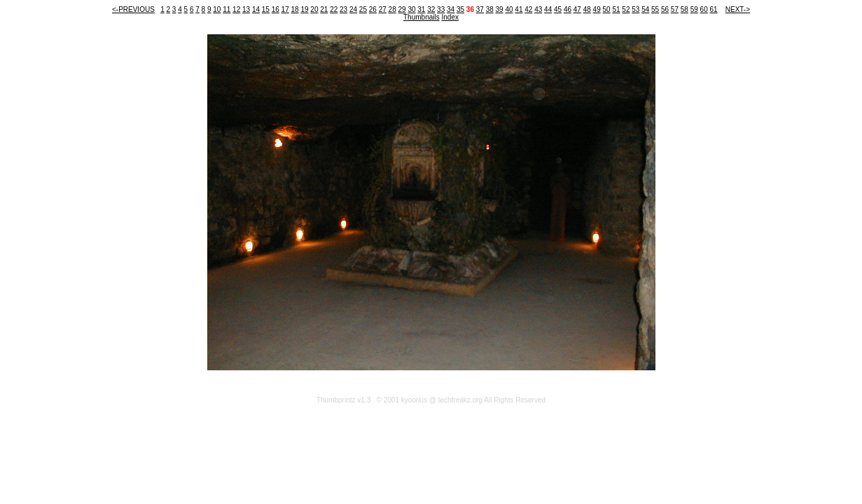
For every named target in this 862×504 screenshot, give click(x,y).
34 (451, 9)
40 (509, 9)
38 (490, 9)
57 (675, 9)
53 (635, 9)
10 (217, 9)
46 (568, 9)
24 (353, 9)
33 (441, 9)
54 (645, 9)
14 (256, 9)
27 (383, 9)
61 (713, 9)
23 (343, 9)
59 (694, 9)
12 (236, 9)
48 (587, 9)
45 (558, 9)
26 (373, 9)
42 (528, 9)
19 (304, 9)
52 (626, 9)
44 (548, 9)
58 (684, 9)
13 (246, 9)
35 (460, 9)
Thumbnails (422, 17)
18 (295, 9)
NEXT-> (738, 9)
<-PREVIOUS (133, 9)
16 (276, 9)
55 (655, 9)
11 (227, 9)
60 (704, 9)
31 (421, 9)
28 (392, 9)
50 (607, 9)
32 (431, 9)
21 (324, 9)
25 (363, 9)
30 (411, 9)
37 (480, 9)
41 (519, 9)
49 (597, 9)
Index (450, 17)
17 (285, 9)
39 (500, 9)
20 (314, 9)
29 (402, 9)
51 (616, 9)
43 (538, 9)
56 (665, 9)
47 (577, 9)
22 (334, 9)
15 (266, 9)
